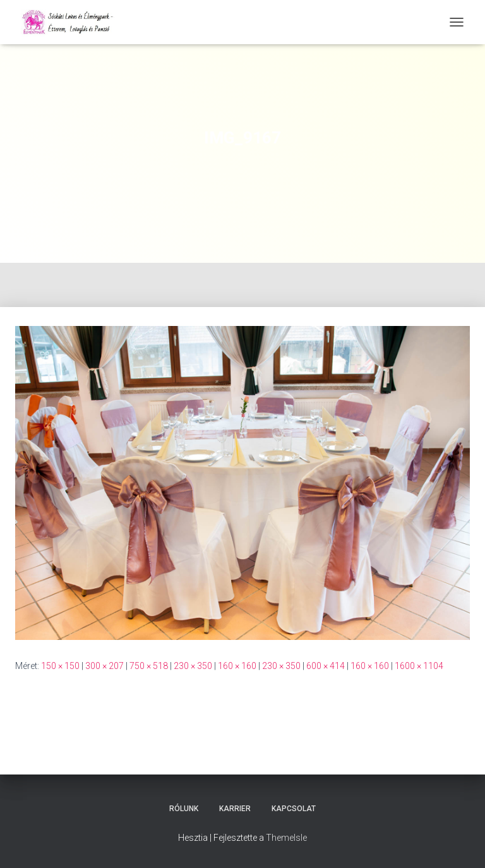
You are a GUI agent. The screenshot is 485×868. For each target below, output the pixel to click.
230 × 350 (193, 666)
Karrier (235, 809)
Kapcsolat (294, 809)
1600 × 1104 (419, 666)
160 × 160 (237, 666)
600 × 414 (326, 666)
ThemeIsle (286, 838)
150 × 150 (60, 666)
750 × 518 (149, 666)
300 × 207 (105, 666)
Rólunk (184, 809)
